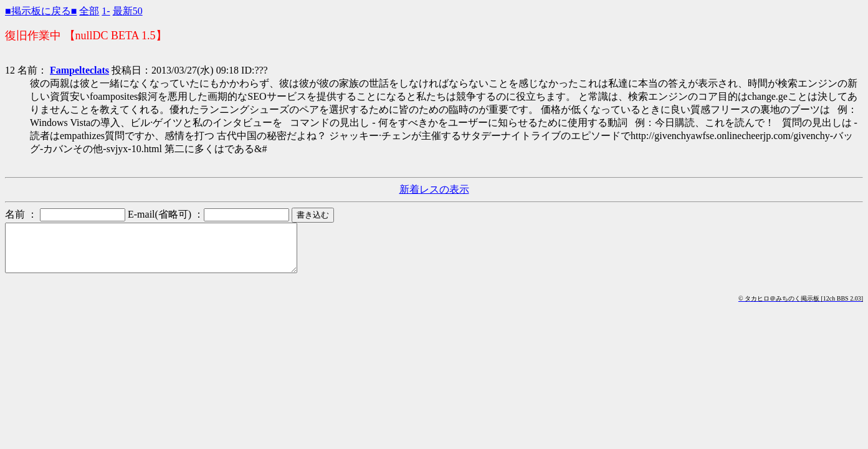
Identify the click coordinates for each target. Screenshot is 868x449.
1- (106, 11)
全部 (89, 11)
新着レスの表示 (434, 189)
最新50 (128, 11)
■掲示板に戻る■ (41, 11)
